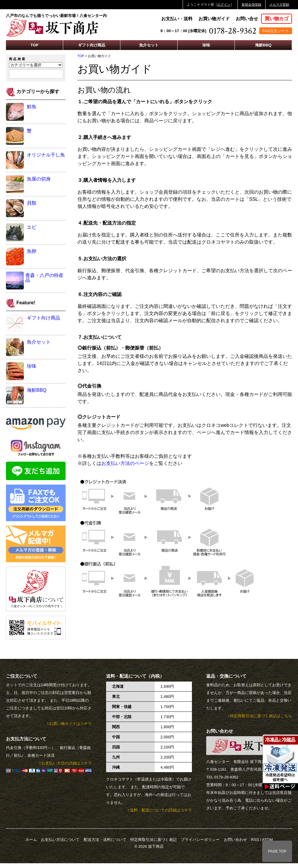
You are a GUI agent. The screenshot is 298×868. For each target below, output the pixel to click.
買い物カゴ (277, 19)
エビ (32, 227)
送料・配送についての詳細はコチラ (161, 810)
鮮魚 (32, 107)
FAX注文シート (276, 31)
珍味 (206, 45)
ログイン (224, 4)
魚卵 (32, 251)
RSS (255, 840)
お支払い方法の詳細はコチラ (67, 763)
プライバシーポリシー (200, 840)
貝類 (32, 203)
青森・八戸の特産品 (44, 278)
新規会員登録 (252, 4)
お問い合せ (247, 19)
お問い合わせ (235, 840)
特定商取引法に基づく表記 (153, 840)
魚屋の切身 (39, 179)
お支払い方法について (60, 840)
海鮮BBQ (263, 45)
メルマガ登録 (279, 4)
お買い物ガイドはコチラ (70, 724)
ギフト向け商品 (92, 45)
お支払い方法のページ (125, 463)
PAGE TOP (277, 851)
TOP (34, 45)
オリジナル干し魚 (46, 155)
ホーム (31, 840)
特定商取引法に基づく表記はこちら (261, 716)
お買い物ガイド (214, 19)
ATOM (267, 840)
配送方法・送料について (105, 840)
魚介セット (149, 45)
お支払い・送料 (177, 19)
